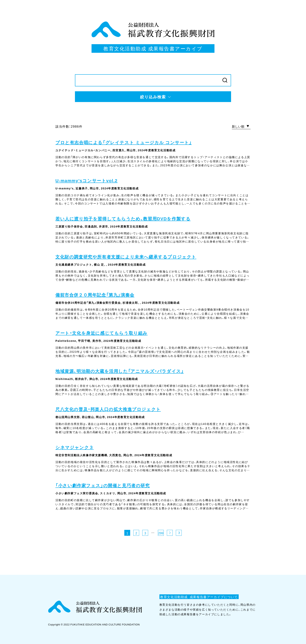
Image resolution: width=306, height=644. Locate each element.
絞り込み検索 (153, 97)
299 (161, 533)
